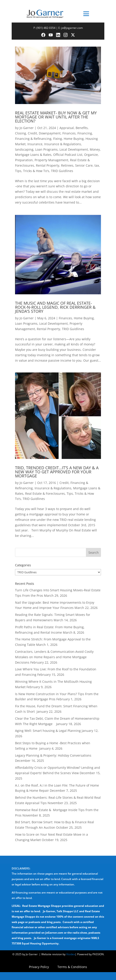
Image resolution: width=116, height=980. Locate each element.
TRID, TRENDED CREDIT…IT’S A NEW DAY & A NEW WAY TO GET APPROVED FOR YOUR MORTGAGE (57, 472)
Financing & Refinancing (33, 139)
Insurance (35, 144)
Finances (69, 133)
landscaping (24, 149)
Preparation (24, 160)
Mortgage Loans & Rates (33, 155)
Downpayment (50, 133)
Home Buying (74, 139)
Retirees (67, 165)
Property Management (51, 160)
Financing (85, 133)
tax (97, 165)
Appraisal (67, 128)
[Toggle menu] (86, 14)
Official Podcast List (68, 155)
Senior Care (84, 165)
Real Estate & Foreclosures (45, 493)
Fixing (58, 139)
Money (95, 149)
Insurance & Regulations (63, 144)
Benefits (82, 128)
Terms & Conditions (72, 967)
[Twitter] (73, 35)
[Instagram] (66, 35)
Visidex (71, 954)
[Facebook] (43, 35)
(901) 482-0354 (46, 28)
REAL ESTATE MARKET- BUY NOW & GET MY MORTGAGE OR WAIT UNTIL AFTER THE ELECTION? (56, 117)
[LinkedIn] (58, 35)
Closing (21, 133)
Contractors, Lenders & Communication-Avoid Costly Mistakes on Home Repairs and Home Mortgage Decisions (54, 657)
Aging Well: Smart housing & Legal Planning (48, 731)
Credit (32, 133)
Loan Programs (46, 149)
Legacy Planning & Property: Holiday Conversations (53, 755)
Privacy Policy (39, 967)
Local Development (74, 149)
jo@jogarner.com (72, 28)
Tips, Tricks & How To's (32, 171)
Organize (91, 155)
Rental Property (48, 165)
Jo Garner (27, 128)
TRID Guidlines (62, 171)
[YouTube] (51, 35)
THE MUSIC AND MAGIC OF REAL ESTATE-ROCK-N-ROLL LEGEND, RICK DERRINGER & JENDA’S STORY (55, 307)
